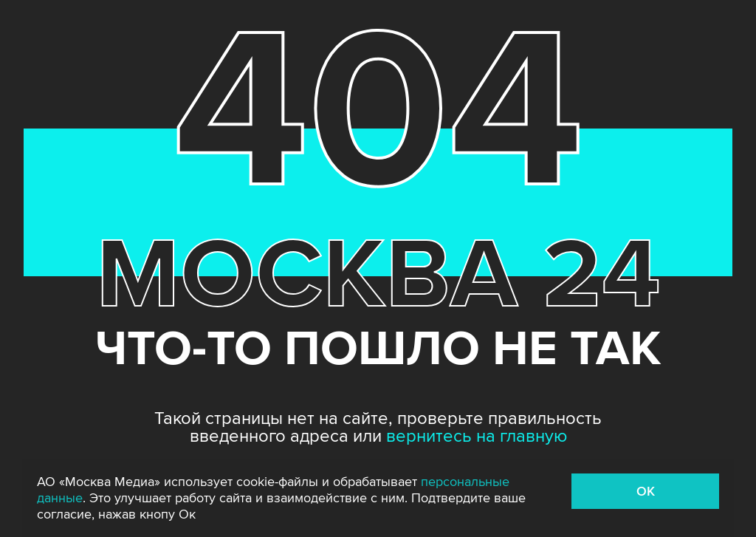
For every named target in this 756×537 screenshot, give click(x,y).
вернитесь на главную (477, 436)
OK (646, 491)
